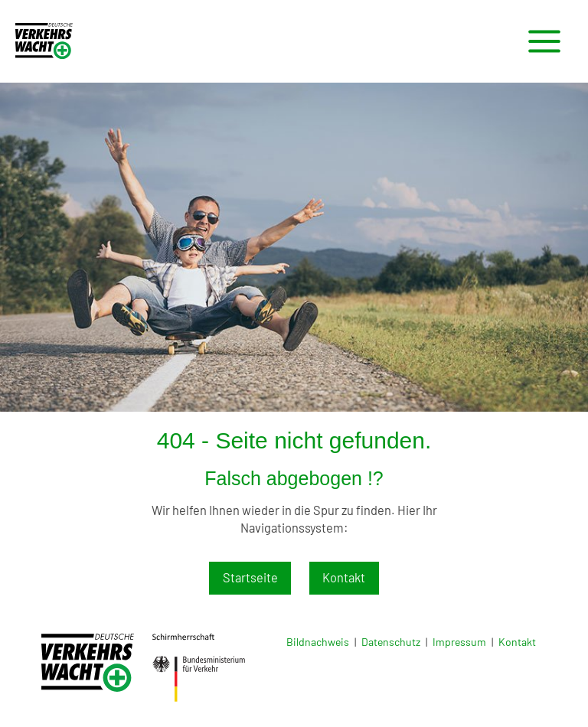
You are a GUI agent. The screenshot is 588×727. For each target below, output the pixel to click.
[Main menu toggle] (544, 42)
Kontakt (344, 577)
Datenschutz (391, 642)
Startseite (250, 577)
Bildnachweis (318, 642)
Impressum (459, 642)
